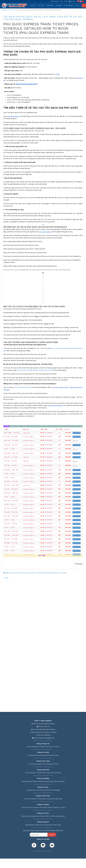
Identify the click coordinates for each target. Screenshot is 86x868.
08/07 (76, 552)
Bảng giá (66, 1)
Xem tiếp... (43, 681)
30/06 (29, 552)
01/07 (35, 552)
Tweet (6, 703)
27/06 (12, 552)
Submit (52, 835)
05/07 (58, 552)
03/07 (47, 552)
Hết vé (75, 567)
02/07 (41, 552)
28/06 (18, 552)
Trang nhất (5, 10)
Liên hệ (61, 1)
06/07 (64, 552)
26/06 (6, 552)
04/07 (53, 552)
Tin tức (11, 10)
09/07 (82, 552)
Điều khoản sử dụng (55, 1)
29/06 (24, 552)
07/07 (70, 552)
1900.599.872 (72, 1)
